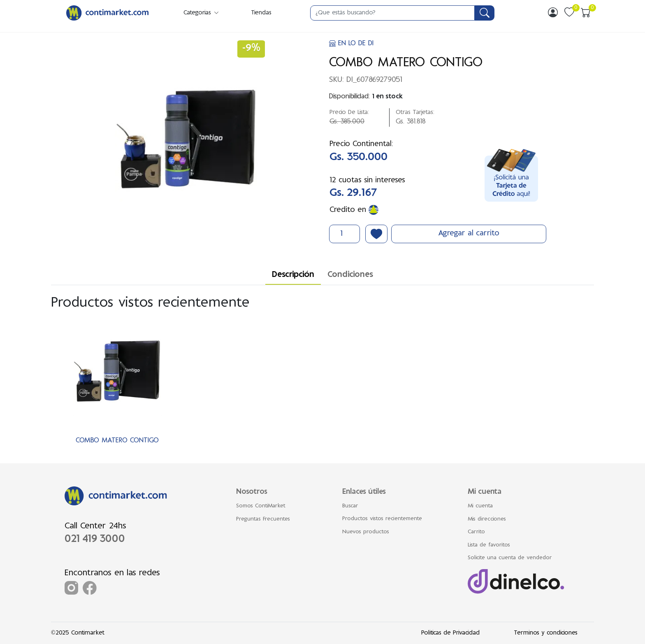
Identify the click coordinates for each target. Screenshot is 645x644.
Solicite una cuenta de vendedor (510, 558)
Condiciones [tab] (350, 275)
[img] (553, 12)
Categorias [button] (202, 13)
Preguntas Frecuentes (263, 519)
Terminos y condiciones (546, 633)
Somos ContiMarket (261, 506)
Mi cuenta (480, 506)
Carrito (476, 532)
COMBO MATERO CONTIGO (117, 441)
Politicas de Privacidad (450, 633)
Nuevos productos (366, 532)
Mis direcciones (487, 519)
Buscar (350, 506)
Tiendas (261, 13)
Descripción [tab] (293, 275)
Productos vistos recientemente (382, 519)
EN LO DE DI (351, 44)
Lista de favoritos (489, 545)
